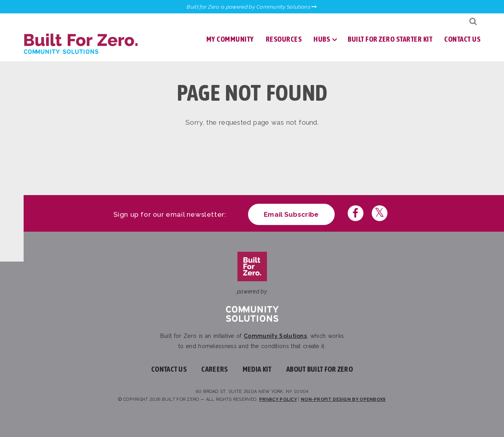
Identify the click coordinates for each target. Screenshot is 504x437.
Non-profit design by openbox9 (343, 399)
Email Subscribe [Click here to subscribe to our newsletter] (291, 214)
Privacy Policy (278, 399)
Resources (284, 39)
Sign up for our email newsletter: (170, 214)
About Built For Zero (320, 369)
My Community (230, 39)
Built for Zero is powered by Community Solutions (252, 7)
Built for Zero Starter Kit (390, 39)
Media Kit (257, 369)
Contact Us (462, 39)
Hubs (322, 39)
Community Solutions (275, 336)
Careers (214, 369)
